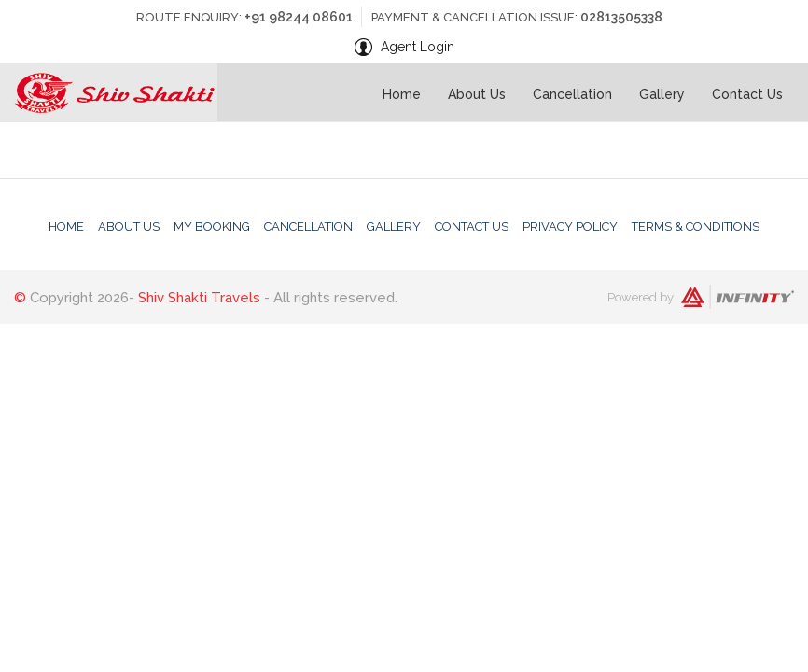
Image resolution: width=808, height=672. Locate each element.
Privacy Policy (570, 226)
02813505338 (621, 17)
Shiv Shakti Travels (199, 298)
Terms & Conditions (696, 226)
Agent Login (418, 47)
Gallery (662, 94)
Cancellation (572, 94)
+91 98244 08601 (299, 17)
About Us (477, 94)
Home (402, 94)
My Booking (212, 226)
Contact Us (747, 94)
